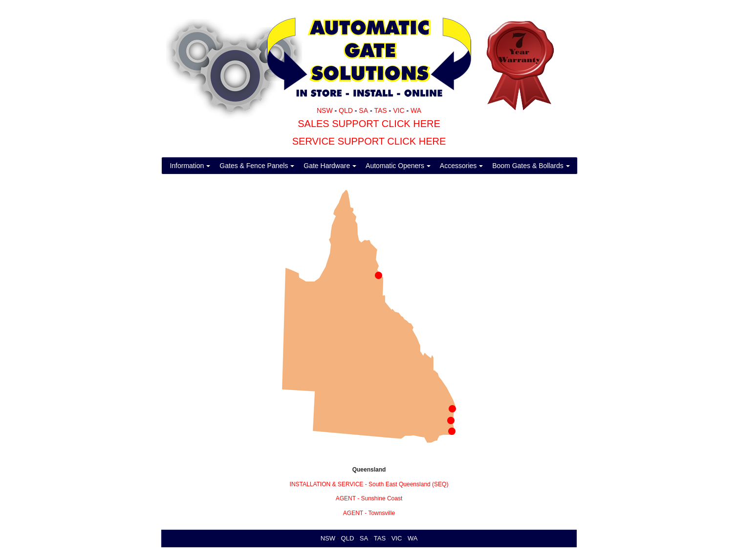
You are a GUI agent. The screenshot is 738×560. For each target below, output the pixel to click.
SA (363, 110)
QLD (346, 110)
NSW (325, 110)
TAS (381, 110)
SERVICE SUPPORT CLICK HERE (369, 141)
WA (416, 110)
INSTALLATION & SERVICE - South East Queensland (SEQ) (369, 484)
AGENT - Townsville (369, 513)
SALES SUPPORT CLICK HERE (369, 124)
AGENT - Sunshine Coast (369, 498)
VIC (399, 110)
